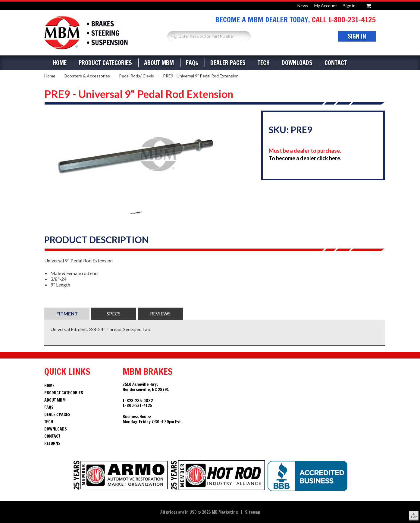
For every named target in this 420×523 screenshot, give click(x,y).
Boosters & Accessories (87, 76)
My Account (326, 6)
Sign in (349, 6)
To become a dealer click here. (305, 158)
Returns (52, 443)
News (303, 6)
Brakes (86, 33)
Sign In (357, 36)
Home (60, 63)
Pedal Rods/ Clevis (136, 76)
